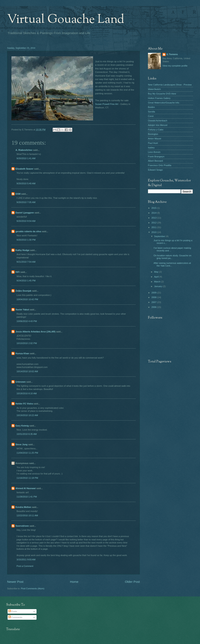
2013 (154, 218)
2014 (154, 213)
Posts (13, 611)
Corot (151, 116)
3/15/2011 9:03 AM (26, 560)
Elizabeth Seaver (24, 169)
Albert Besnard (155, 161)
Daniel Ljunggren (25, 213)
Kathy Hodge (22, 250)
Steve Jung (22, 444)
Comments (15, 617)
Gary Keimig (22, 426)
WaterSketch (154, 89)
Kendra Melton (23, 507)
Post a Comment (25, 566)
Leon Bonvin (154, 152)
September (160, 236)
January (158, 286)
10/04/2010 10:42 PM (27, 299)
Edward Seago (155, 170)
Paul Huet (153, 143)
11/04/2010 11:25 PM (27, 453)
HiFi (18, 272)
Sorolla (151, 112)
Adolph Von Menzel (158, 125)
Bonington (153, 134)
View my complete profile (175, 66)
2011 (154, 227)
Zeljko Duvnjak (23, 291)
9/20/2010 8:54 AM (26, 221)
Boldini (151, 107)
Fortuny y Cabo (156, 130)
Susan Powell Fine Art (107, 104)
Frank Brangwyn (156, 157)
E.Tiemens (172, 54)
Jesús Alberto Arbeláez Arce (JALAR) (36, 332)
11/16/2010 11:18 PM (27, 478)
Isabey (151, 148)
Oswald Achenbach (158, 121)
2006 (154, 307)
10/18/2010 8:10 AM (27, 393)
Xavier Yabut (22, 310)
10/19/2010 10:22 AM (27, 415)
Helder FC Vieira (24, 404)
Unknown (21, 382)
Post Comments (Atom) (33, 588)
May (157, 272)
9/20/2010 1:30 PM (26, 240)
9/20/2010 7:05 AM (26, 202)
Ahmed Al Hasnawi (26, 488)
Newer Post (15, 582)
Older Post (132, 582)
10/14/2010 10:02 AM (27, 371)
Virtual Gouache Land (66, 20)
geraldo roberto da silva (28, 231)
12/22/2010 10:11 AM (27, 515)
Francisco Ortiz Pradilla (160, 165)
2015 (154, 208)
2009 (154, 293)
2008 (154, 297)
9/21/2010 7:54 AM (26, 262)
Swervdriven (22, 526)
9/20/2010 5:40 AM (26, 183)
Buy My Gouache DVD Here (162, 94)
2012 (154, 223)
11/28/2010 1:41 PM (27, 497)
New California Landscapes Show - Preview (170, 85)
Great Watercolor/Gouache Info (164, 103)
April (157, 277)
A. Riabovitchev (24, 150)
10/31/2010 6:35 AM (27, 434)
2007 (154, 302)
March (158, 282)
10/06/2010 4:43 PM (27, 321)
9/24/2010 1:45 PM (26, 281)
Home (74, 582)
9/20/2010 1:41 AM (26, 158)
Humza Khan (22, 353)
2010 (154, 232)
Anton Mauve (155, 139)
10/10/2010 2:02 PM (27, 343)
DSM (18, 194)
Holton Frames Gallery (159, 98)
